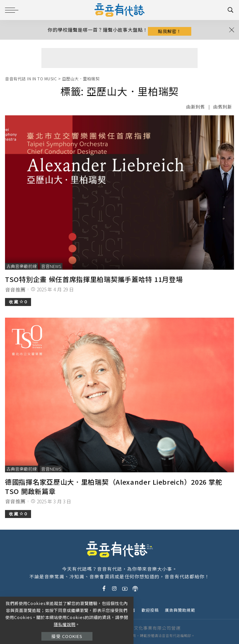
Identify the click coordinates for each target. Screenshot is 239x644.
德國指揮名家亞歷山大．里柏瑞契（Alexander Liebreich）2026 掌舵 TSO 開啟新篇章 (114, 486)
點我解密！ (170, 31)
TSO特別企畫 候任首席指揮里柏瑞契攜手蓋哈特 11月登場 (94, 279)
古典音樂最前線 (22, 266)
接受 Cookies (67, 636)
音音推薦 (15, 289)
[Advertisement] (120, 58)
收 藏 (18, 302)
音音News (51, 266)
